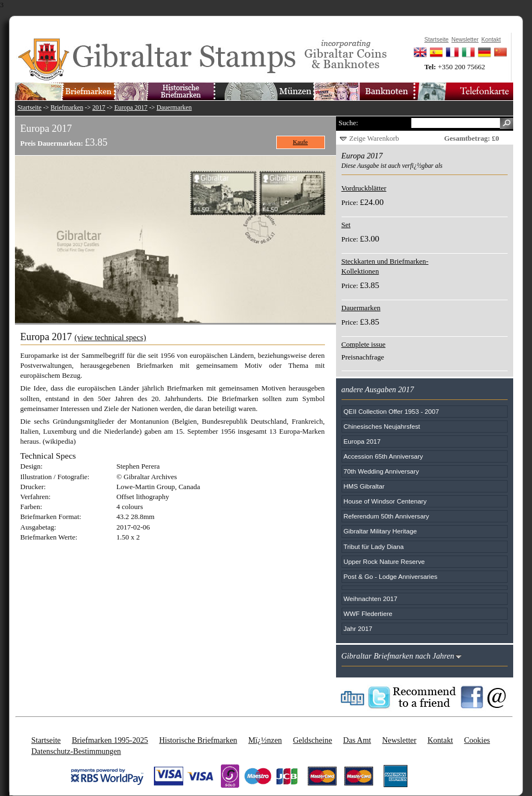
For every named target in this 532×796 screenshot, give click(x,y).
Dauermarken (174, 108)
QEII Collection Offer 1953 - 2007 (392, 411)
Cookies (477, 740)
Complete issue (364, 344)
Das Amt (357, 740)
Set (346, 225)
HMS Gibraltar (364, 486)
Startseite (30, 108)
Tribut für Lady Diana (374, 546)
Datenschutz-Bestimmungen (76, 751)
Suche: (348, 123)
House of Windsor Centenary (385, 501)
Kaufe (300, 142)
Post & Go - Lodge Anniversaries (391, 576)
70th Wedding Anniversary (381, 471)
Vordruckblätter (364, 188)
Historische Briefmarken (198, 740)
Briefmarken (67, 108)
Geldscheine (313, 740)
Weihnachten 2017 (371, 599)
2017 (99, 108)
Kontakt (440, 740)
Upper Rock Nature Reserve (384, 561)
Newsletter (399, 740)
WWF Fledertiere (368, 613)
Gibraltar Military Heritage (381, 531)
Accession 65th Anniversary (384, 456)
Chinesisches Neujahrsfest (382, 426)
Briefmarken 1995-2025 (110, 740)
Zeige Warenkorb (374, 138)
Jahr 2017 (358, 628)
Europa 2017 (131, 108)
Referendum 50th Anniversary (387, 516)
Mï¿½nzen (265, 740)
